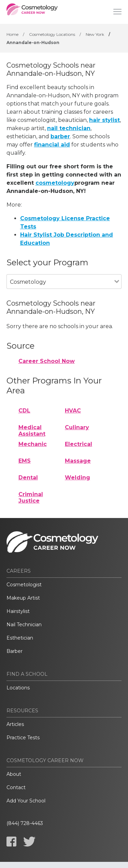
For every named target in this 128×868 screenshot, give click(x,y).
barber (60, 136)
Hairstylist (18, 611)
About (14, 774)
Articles (15, 724)
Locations (18, 688)
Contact (16, 787)
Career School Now (47, 361)
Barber (15, 651)
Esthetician (20, 638)
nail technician (69, 128)
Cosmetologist (24, 585)
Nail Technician (24, 625)
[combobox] (61, 291)
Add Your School (26, 801)
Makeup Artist (23, 598)
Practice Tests (23, 738)
